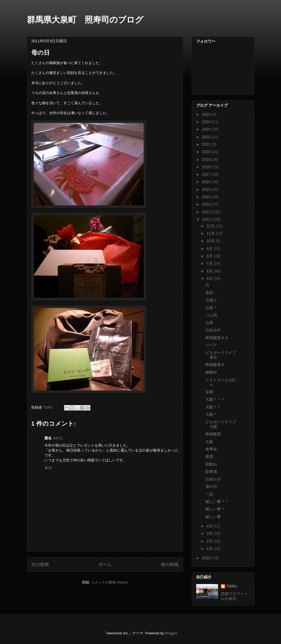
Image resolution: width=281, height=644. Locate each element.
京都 (209, 392)
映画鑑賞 (213, 434)
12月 (211, 226)
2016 (207, 182)
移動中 (211, 372)
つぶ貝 (211, 315)
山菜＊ (211, 308)
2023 (207, 129)
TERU (232, 586)
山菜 (209, 323)
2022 (207, 137)
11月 (211, 233)
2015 (207, 189)
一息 (209, 494)
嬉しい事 (213, 517)
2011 (207, 219)
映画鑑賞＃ (215, 365)
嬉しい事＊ (215, 509)
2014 (207, 197)
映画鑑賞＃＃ (217, 338)
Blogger (171, 633)
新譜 (209, 456)
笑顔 (209, 293)
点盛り (211, 300)
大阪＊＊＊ (215, 399)
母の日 (211, 486)
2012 (207, 212)
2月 (210, 541)
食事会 (211, 449)
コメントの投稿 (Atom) (109, 582)
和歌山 (211, 464)
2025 (207, 114)
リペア (211, 345)
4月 (210, 526)
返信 (48, 468)
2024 (207, 122)
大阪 (209, 442)
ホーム (105, 564)
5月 (210, 279)
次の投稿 (40, 564)
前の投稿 (170, 564)
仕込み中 (213, 330)
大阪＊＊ (213, 407)
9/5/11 (58, 438)
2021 (207, 144)
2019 (207, 159)
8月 (210, 256)
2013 (207, 204)
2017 (207, 174)
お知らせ (213, 479)
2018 (207, 167)
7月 (210, 263)
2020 (207, 152)
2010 (207, 558)
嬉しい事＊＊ (217, 502)
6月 (210, 271)
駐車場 (211, 472)
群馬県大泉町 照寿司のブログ (85, 20)
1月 (210, 549)
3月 (210, 533)
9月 (210, 249)
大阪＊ (211, 414)
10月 (211, 241)
